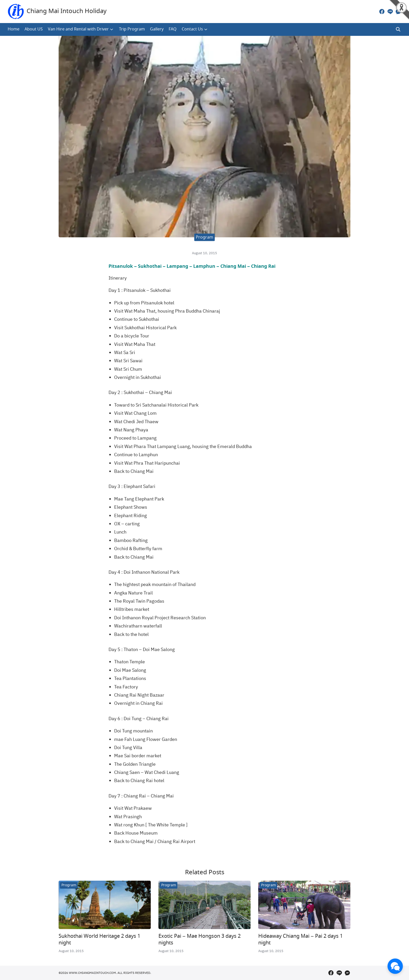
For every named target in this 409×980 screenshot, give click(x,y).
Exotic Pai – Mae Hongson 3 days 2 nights (200, 940)
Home (14, 29)
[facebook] (382, 12)
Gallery (157, 29)
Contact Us (192, 29)
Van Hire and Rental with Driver (78, 29)
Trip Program (132, 29)
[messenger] (398, 12)
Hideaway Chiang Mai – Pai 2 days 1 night (300, 940)
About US (34, 29)
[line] (390, 12)
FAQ (173, 29)
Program (204, 237)
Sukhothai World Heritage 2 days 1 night (99, 940)
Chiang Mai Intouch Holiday (67, 11)
